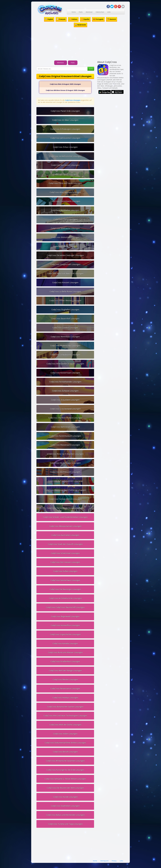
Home (74, 12)
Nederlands (80, 25)
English (49, 19)
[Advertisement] (80, 44)
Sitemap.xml (104, 861)
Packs (81, 12)
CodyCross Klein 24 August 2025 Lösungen (65, 84)
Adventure (61, 63)
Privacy (114, 861)
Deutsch (112, 19)
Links (109, 12)
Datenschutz (100, 12)
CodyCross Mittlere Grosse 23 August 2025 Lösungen (65, 90)
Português (98, 19)
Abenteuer (89, 12)
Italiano (73, 19)
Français (61, 19)
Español (85, 19)
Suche (91, 69)
